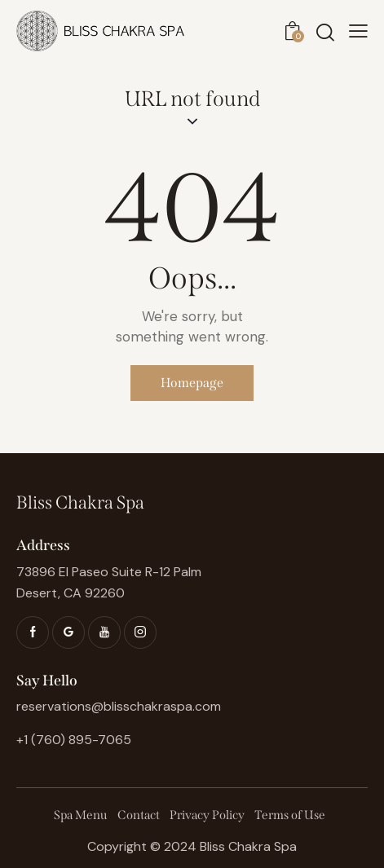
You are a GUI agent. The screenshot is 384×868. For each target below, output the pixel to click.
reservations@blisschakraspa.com (119, 706)
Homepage (192, 383)
